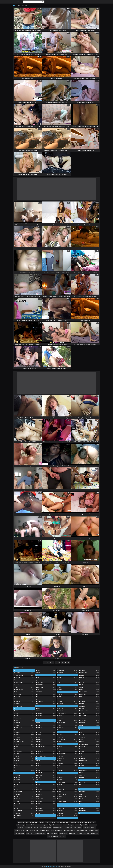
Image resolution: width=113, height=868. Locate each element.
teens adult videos (31, 825)
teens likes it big (34, 831)
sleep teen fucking (50, 822)
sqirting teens (28, 828)
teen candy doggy (93, 831)
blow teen (62, 836)
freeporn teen (93, 825)
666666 (86, 825)
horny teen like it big (20, 833)
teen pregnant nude (23, 822)
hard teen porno (63, 833)
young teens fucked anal (83, 833)
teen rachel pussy (44, 831)
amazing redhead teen (46, 828)
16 (65, 663)
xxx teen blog (79, 825)
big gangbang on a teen (89, 828)
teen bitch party (34, 822)
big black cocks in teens (55, 825)
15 (62, 663)
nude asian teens (58, 828)
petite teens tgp (21, 825)
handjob (42, 822)
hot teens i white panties (77, 822)
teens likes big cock (43, 825)
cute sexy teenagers (68, 825)
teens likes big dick (90, 822)
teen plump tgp (78, 828)
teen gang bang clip (53, 836)
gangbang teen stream (40, 833)
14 (59, 663)
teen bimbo (72, 833)
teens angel (29, 833)
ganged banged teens (69, 831)
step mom (20, 828)
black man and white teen (22, 831)
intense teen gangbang (56, 831)
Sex (18, 2)
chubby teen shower (52, 833)
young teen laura (68, 828)
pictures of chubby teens (63, 822)
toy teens (36, 828)
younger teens (95, 833)
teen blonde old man (82, 831)
